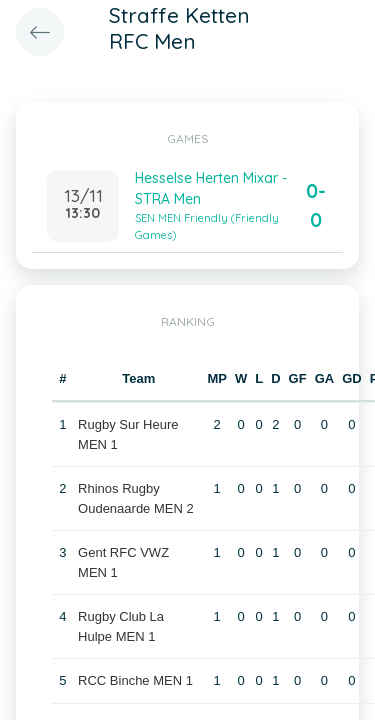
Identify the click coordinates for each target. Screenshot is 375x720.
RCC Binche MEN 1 (135, 680)
